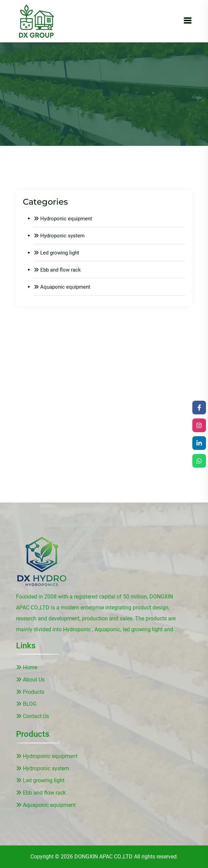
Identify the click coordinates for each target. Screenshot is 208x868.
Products (30, 692)
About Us (30, 680)
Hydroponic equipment (63, 219)
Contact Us (33, 716)
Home (27, 667)
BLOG (26, 704)
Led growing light (56, 253)
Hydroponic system (59, 236)
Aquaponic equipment (62, 287)
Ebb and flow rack (57, 270)
